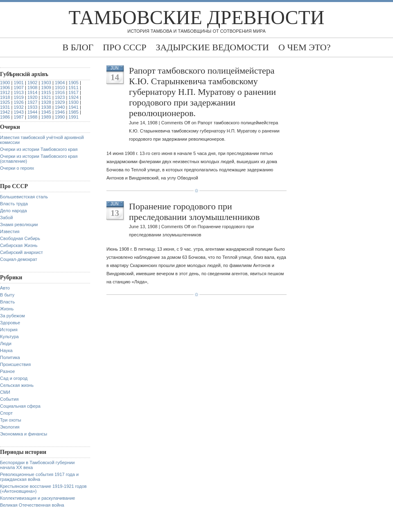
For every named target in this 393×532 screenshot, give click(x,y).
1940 (60, 107)
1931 (5, 107)
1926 (18, 102)
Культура (9, 337)
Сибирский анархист (21, 252)
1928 (46, 102)
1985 (73, 112)
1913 (18, 92)
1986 (5, 117)
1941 (73, 107)
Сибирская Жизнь (19, 245)
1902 (32, 83)
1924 (73, 97)
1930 (73, 102)
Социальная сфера (20, 406)
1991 (73, 117)
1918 (5, 97)
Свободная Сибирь (20, 238)
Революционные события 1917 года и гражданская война (39, 477)
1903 (46, 83)
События (9, 399)
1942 (5, 112)
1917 (73, 92)
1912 (5, 92)
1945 (46, 112)
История (9, 330)
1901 (18, 83)
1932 (18, 107)
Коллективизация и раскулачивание (37, 498)
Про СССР (124, 47)
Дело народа (14, 211)
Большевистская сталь (24, 197)
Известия (10, 231)
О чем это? (305, 47)
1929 (60, 102)
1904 (60, 83)
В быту (7, 295)
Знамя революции (19, 224)
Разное (7, 371)
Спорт (6, 413)
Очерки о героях (17, 168)
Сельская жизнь (17, 385)
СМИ (5, 392)
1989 (46, 117)
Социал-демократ (19, 259)
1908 (32, 88)
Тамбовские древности (197, 17)
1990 (60, 117)
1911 (73, 88)
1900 (5, 83)
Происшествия (15, 364)
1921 (46, 97)
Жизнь (7, 309)
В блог (78, 47)
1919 (18, 97)
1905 (73, 83)
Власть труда (14, 204)
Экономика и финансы (24, 434)
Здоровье (10, 323)
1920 (32, 97)
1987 (18, 117)
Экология (10, 427)
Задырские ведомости (212, 47)
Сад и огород (14, 378)
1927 (32, 102)
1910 (60, 88)
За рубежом (12, 316)
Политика (10, 357)
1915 (46, 92)
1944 (32, 112)
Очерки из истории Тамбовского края (39, 149)
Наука (6, 350)
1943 (18, 112)
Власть (7, 302)
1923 (60, 97)
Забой (6, 218)
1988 (32, 117)
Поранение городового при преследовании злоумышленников (194, 212)
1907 (18, 88)
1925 (5, 102)
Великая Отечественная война (32, 505)
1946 (60, 112)
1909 (46, 88)
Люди (6, 343)
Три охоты (11, 420)
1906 (5, 88)
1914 (32, 92)
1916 (60, 92)
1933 (32, 107)
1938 (46, 107)
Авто (5, 288)
